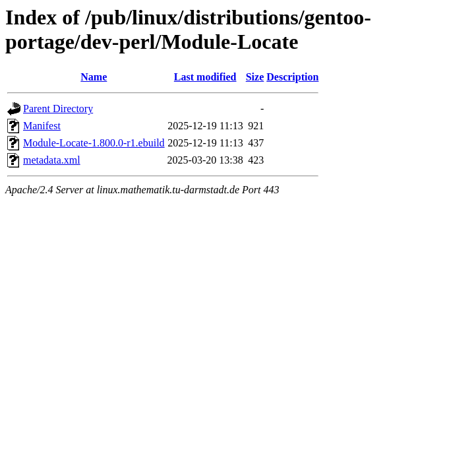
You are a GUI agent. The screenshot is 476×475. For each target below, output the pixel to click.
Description (292, 77)
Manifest (42, 126)
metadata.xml (52, 160)
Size (255, 77)
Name (94, 77)
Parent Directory (58, 109)
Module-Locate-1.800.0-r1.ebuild (94, 143)
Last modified (205, 77)
